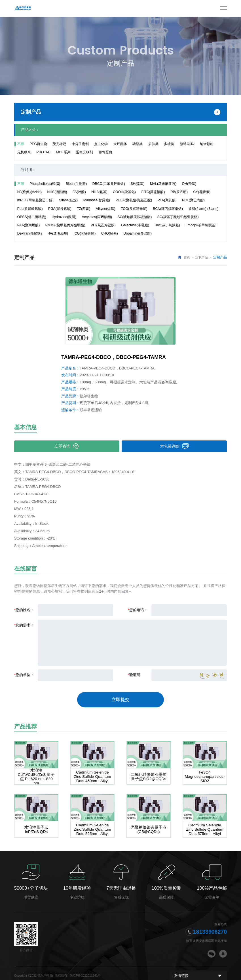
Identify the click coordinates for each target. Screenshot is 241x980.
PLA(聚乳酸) (167, 200)
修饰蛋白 (105, 152)
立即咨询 (67, 446)
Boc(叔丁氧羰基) (167, 225)
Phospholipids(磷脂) (45, 184)
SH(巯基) (138, 184)
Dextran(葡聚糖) (30, 233)
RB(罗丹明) (179, 192)
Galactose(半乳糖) (135, 225)
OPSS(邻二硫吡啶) (32, 217)
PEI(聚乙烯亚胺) (103, 225)
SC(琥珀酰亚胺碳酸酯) (135, 217)
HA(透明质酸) (58, 233)
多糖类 (169, 144)
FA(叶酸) (79, 192)
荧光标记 (59, 144)
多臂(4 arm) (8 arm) (204, 209)
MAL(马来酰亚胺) (163, 184)
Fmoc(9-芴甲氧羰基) (201, 225)
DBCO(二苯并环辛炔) (109, 184)
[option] (120, 311)
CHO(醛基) (110, 233)
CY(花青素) (202, 192)
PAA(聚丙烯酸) (29, 225)
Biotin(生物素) (76, 184)
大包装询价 (174, 446)
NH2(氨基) (99, 192)
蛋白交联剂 (84, 152)
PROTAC (43, 152)
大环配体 (120, 144)
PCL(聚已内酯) (193, 200)
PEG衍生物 (38, 144)
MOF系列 (63, 152)
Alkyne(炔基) (106, 209)
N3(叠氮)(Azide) (29, 192)
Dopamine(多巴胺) (138, 233)
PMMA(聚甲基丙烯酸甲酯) (65, 225)
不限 (21, 144)
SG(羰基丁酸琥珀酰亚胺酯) (178, 217)
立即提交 (120, 698)
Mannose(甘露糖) (97, 200)
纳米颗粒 (207, 144)
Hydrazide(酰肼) (64, 217)
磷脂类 (138, 144)
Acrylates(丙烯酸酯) (97, 217)
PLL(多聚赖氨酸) (30, 209)
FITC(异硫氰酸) (153, 192)
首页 (187, 257)
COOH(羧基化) (124, 192)
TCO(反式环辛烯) (134, 209)
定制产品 (202, 257)
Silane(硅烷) (68, 200)
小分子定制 (80, 144)
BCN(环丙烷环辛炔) (168, 209)
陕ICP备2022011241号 (85, 971)
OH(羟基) (189, 184)
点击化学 (101, 144)
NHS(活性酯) (57, 192)
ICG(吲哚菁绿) (85, 233)
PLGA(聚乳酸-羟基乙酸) (134, 200)
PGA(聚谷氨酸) (60, 209)
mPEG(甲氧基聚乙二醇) (35, 200)
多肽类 (153, 144)
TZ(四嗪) (83, 209)
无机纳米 (24, 152)
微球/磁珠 (187, 144)
